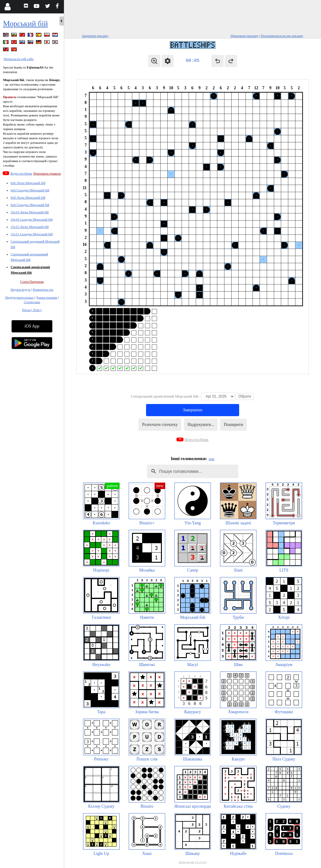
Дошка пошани (46, 297)
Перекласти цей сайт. (19, 59)
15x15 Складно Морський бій (32, 234)
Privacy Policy (32, 310)
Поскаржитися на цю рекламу (282, 36)
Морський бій (25, 24)
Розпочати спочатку (160, 425)
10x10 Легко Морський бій (30, 212)
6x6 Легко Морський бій (28, 183)
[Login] (7, 7)
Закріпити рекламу (95, 36)
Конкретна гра (43, 289)
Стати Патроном (32, 282)
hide (212, 459)
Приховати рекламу (245, 36)
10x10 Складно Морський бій (32, 219)
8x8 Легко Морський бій (28, 197)
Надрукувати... (201, 425)
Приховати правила (47, 173)
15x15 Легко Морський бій (30, 227)
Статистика (32, 302)
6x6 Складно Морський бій (30, 190)
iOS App (32, 326)
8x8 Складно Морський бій (30, 205)
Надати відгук (21, 289)
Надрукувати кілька (19, 297)
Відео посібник (21, 173)
